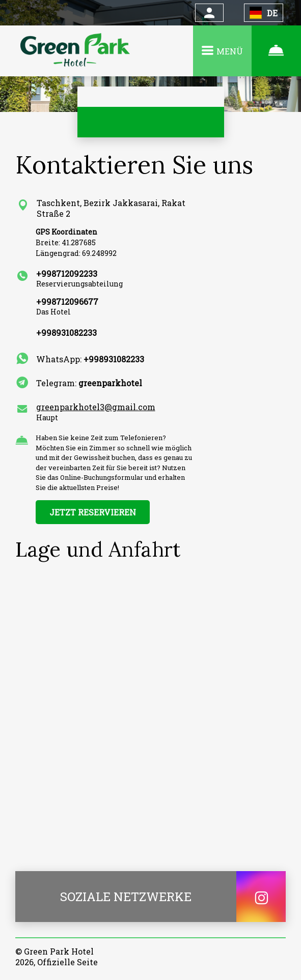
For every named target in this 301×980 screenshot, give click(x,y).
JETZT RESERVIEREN (93, 512)
